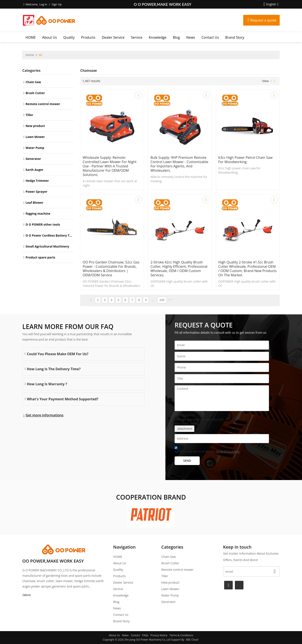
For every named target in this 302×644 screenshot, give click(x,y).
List (271, 81)
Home (30, 55)
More (27, 595)
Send (187, 461)
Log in (43, 4)
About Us (50, 37)
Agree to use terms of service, (207, 450)
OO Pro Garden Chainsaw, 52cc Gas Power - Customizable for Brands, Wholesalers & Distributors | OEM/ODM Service (111, 269)
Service (137, 37)
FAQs (145, 635)
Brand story (235, 37)
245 (162, 300)
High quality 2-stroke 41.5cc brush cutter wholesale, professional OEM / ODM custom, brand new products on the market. (248, 269)
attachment (184, 429)
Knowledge (158, 37)
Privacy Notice (159, 635)
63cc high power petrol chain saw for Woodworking (245, 160)
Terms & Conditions (228, 452)
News (191, 37)
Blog (176, 37)
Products (88, 37)
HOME (31, 37)
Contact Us (210, 37)
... (153, 300)
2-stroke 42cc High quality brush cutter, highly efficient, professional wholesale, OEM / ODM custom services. (179, 269)
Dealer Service (113, 37)
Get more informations (45, 415)
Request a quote (263, 20)
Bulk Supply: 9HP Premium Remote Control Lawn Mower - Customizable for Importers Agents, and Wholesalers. (179, 164)
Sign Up (57, 4)
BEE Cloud (192, 640)
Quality (69, 37)
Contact (135, 635)
